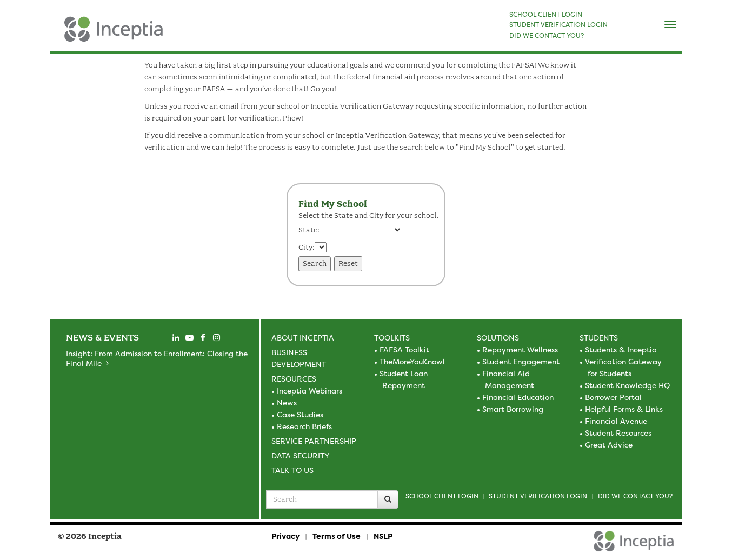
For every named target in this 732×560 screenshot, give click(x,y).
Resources (294, 379)
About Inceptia (303, 338)
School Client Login (442, 496)
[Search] (388, 499)
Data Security (300, 455)
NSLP (383, 536)
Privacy (285, 536)
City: (307, 247)
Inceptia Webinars (310, 391)
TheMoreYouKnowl (412, 361)
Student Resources (618, 433)
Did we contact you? (635, 496)
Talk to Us (292, 470)
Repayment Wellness (520, 349)
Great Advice (609, 445)
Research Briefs (304, 426)
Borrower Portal (613, 397)
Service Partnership (314, 441)
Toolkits (392, 338)
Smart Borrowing (513, 409)
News (287, 402)
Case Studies (300, 414)
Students (599, 338)
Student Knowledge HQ (627, 385)
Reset (348, 264)
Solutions (498, 338)
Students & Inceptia (621, 349)
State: (309, 230)
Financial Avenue (616, 421)
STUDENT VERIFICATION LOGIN (558, 25)
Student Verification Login (538, 496)
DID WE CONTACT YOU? (547, 36)
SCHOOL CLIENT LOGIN (546, 15)
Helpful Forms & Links (624, 409)
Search (315, 264)
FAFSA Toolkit (404, 349)
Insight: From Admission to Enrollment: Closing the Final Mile (157, 358)
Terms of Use (337, 536)
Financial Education (518, 397)
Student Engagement (521, 361)
